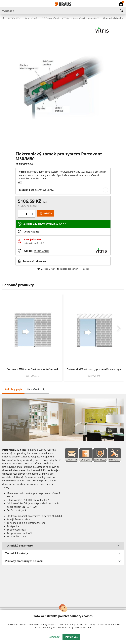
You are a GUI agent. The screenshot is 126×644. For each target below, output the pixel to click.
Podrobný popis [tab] (13, 389)
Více (20, 182)
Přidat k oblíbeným (67, 269)
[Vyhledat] (63, 11)
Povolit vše (71, 637)
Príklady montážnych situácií (24, 561)
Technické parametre (19, 546)
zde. (89, 628)
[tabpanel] (63, 501)
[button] (5, 18)
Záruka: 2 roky (46, 269)
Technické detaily (17, 553)
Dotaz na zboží (32, 232)
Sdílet (84, 269)
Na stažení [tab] (33, 389)
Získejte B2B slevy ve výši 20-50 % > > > (45, 224)
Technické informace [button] (35, 261)
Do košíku (48, 213)
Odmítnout (54, 637)
